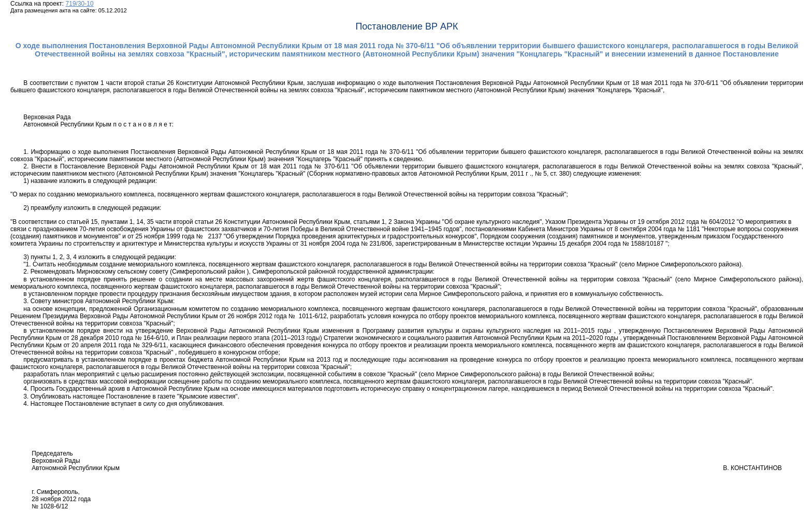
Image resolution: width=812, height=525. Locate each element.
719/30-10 (80, 4)
